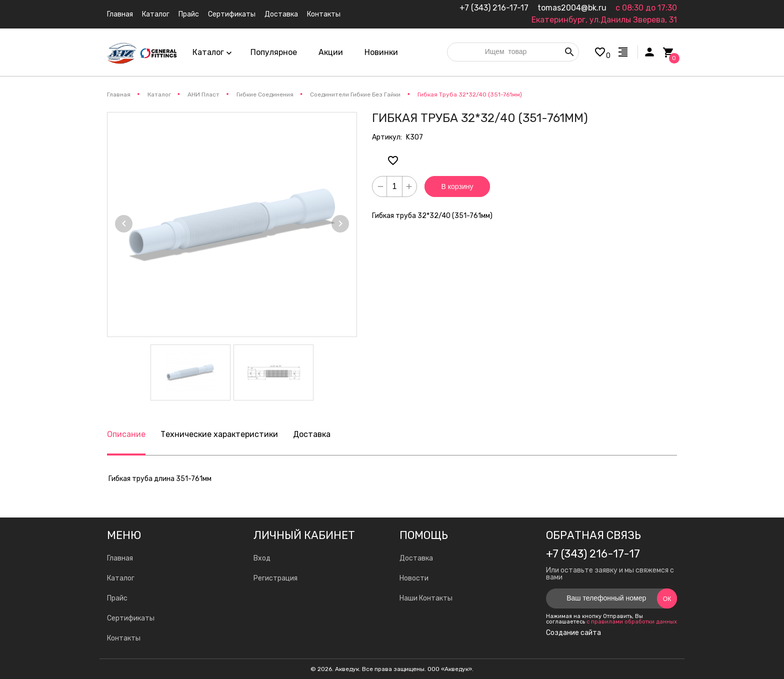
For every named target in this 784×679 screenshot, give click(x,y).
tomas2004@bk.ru (572, 8)
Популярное (274, 52)
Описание (126, 434)
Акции (331, 52)
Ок (667, 599)
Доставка (312, 434)
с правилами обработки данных (632, 622)
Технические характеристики (219, 434)
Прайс (117, 598)
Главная (120, 558)
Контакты (124, 638)
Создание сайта (573, 633)
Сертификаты (131, 618)
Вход (262, 558)
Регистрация (275, 578)
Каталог (121, 578)
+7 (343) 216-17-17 (494, 8)
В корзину (457, 186)
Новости (414, 578)
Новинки (381, 52)
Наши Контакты (426, 598)
